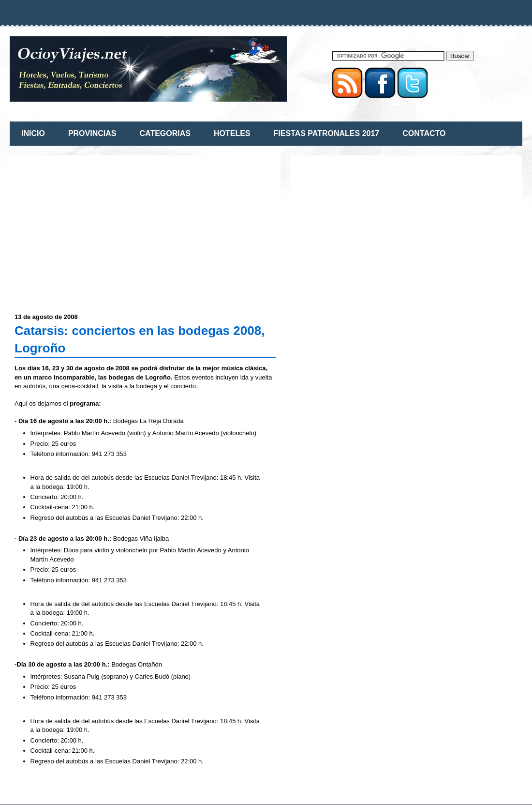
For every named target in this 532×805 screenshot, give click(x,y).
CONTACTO (424, 133)
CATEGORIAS (165, 133)
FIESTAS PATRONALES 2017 (327, 133)
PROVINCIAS (92, 133)
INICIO (33, 133)
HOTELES (232, 133)
